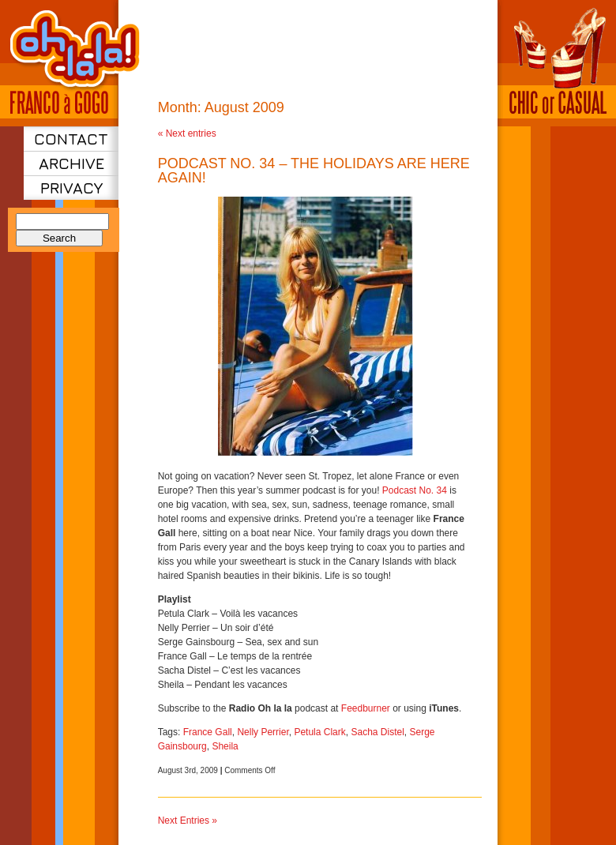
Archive (71, 163)
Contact (71, 139)
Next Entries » (188, 821)
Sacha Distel (377, 732)
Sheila (225, 746)
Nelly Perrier (263, 732)
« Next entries (187, 133)
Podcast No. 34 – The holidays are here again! (314, 171)
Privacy (71, 188)
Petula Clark (319, 732)
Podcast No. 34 (415, 490)
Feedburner (366, 708)
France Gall (208, 732)
